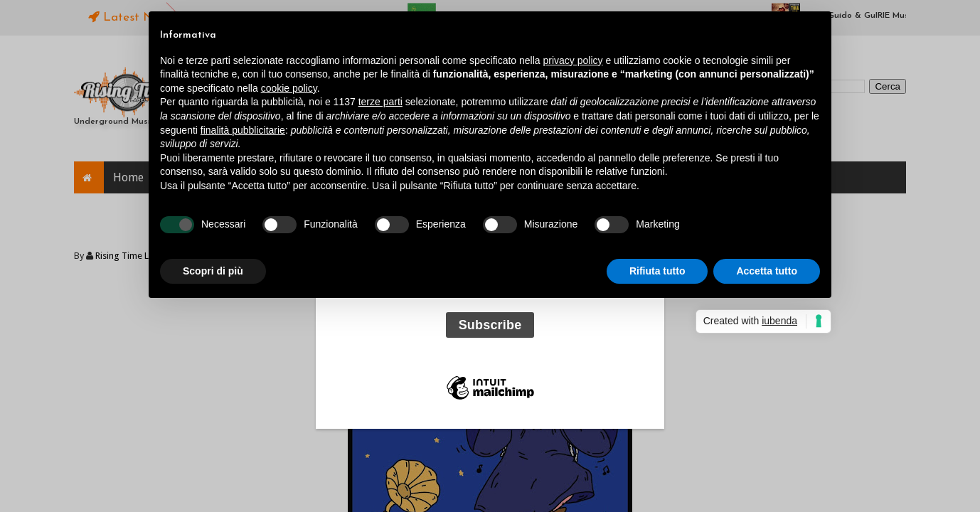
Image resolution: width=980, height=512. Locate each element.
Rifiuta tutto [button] (657, 271)
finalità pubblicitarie (243, 130)
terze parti (380, 102)
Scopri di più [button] (213, 271)
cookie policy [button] (289, 88)
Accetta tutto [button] (767, 271)
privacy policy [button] (573, 60)
